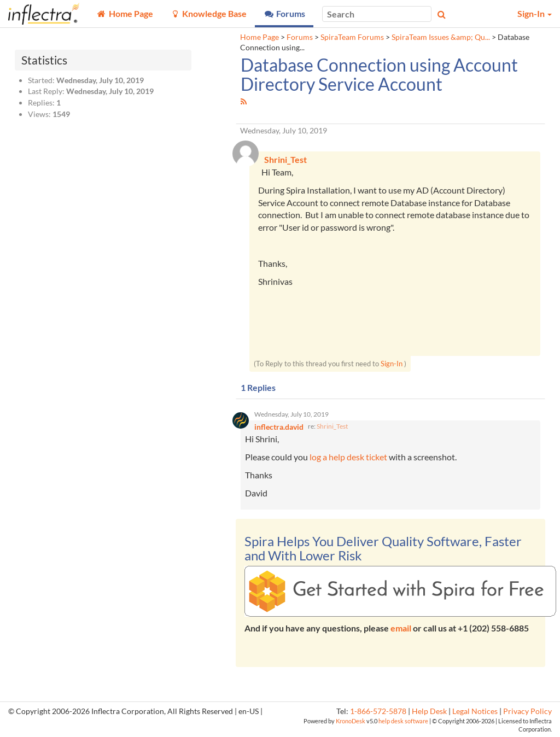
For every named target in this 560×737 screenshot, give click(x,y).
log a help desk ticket (348, 457)
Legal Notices (475, 711)
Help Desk (429, 711)
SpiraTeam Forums (352, 37)
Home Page (259, 37)
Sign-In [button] (535, 13)
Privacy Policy (527, 711)
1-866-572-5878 (378, 711)
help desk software (403, 721)
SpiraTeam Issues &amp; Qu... (441, 37)
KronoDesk (351, 721)
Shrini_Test (332, 427)
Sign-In (392, 364)
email (401, 628)
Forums (300, 37)
